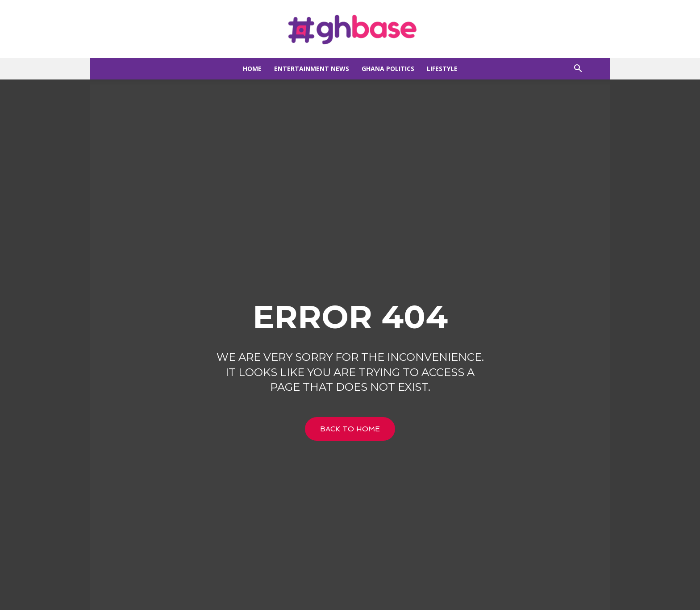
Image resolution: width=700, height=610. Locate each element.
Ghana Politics (388, 69)
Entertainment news (312, 69)
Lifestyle (442, 69)
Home (252, 69)
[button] (578, 69)
